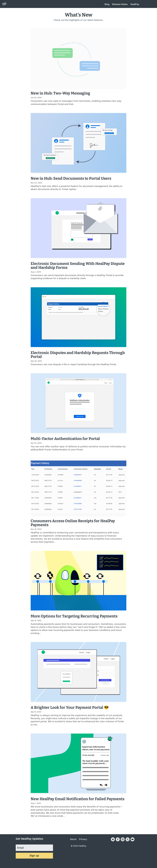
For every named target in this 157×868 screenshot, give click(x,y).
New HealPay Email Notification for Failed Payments (78, 799)
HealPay (135, 4)
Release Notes (120, 4)
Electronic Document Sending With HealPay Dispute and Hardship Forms (78, 266)
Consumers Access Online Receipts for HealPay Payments (73, 523)
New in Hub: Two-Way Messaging (60, 93)
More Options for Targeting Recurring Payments (74, 616)
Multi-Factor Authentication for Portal (65, 439)
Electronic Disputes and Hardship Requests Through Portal (78, 355)
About (73, 839)
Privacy (83, 839)
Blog (107, 4)
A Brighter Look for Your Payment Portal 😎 (70, 707)
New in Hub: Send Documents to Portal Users (71, 178)
